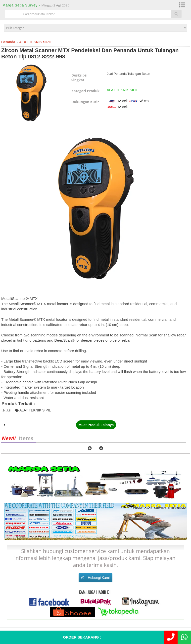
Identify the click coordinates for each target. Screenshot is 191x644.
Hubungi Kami (95, 578)
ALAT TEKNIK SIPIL (123, 90)
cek (117, 101)
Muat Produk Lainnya (96, 425)
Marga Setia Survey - (22, 5)
